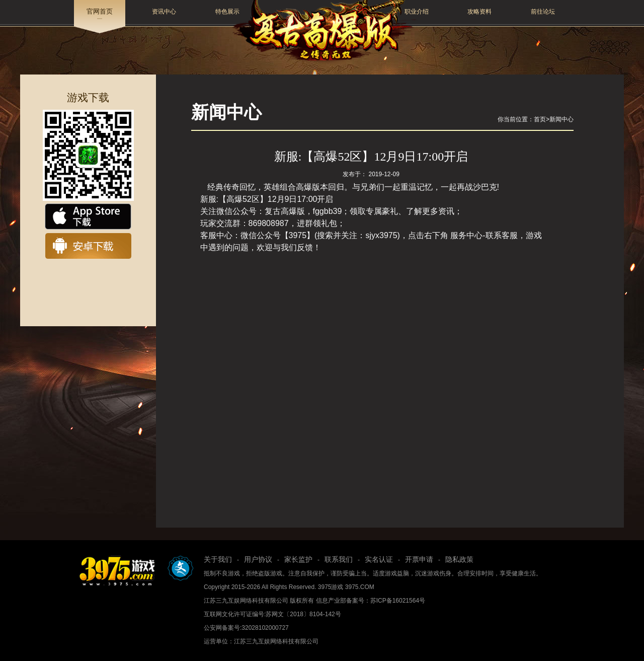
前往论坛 (543, 12)
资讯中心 (164, 12)
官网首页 (100, 11)
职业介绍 (417, 12)
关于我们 (218, 559)
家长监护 (298, 559)
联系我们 (339, 559)
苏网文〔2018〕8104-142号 (303, 614)
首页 (540, 119)
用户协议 (258, 559)
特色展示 (227, 12)
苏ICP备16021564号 (398, 601)
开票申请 (419, 559)
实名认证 (379, 559)
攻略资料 (479, 12)
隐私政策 (459, 559)
